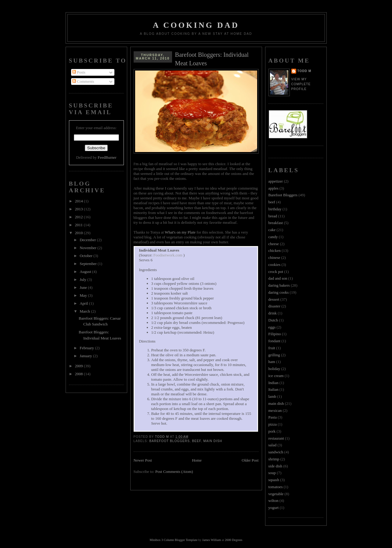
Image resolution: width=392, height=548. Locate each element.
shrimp (274, 459)
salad (273, 445)
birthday (275, 209)
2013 (79, 209)
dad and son (278, 278)
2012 (79, 217)
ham (272, 362)
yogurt (274, 508)
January (86, 356)
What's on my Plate (180, 232)
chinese (274, 258)
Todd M (304, 71)
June (84, 287)
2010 (79, 233)
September (89, 264)
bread (273, 216)
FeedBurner (107, 157)
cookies (275, 265)
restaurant (276, 438)
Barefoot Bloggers (170, 441)
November (88, 248)
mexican (275, 410)
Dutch (273, 320)
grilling (274, 355)
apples (273, 188)
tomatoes (276, 487)
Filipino (275, 334)
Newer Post (143, 460)
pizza (273, 424)
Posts (79, 72)
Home (197, 460)
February (87, 348)
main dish (213, 441)
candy (273, 237)
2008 (79, 374)
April (84, 303)
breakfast (276, 223)
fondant (275, 341)
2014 (79, 201)
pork (272, 431)
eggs (272, 327)
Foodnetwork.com (168, 255)
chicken (275, 250)
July (83, 279)
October (86, 256)
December (88, 240)
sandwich (276, 452)
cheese (274, 244)
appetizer (276, 181)
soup (272, 473)
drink (273, 313)
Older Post (250, 460)
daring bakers (279, 285)
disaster (275, 306)
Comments (83, 81)
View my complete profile (301, 84)
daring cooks (279, 292)
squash (274, 480)
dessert (274, 299)
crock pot (276, 272)
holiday (274, 369)
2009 (79, 366)
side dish (275, 466)
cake (272, 230)
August (86, 272)
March (85, 311)
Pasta (273, 417)
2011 (79, 225)
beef (197, 441)
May (84, 295)
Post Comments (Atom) (174, 472)
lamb (272, 396)
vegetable (276, 494)
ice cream (276, 376)
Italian (273, 389)
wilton (273, 501)
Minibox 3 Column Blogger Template (174, 540)
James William (212, 540)
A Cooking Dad (196, 25)
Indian (273, 383)
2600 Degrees (234, 540)
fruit (272, 348)
